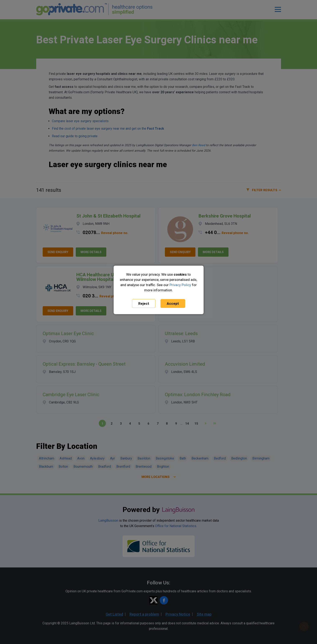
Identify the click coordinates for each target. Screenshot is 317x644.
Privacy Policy (180, 285)
